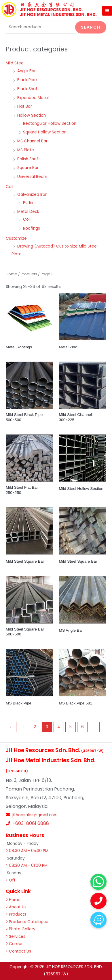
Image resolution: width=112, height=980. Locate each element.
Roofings (32, 228)
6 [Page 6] (82, 727)
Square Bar (28, 168)
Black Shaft (28, 89)
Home (12, 274)
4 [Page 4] (59, 727)
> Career (14, 944)
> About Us (16, 907)
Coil (10, 187)
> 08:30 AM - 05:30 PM (27, 851)
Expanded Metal (33, 98)
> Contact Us (18, 951)
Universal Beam (32, 177)
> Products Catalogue (27, 922)
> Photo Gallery (21, 929)
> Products (16, 914)
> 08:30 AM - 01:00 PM (27, 865)
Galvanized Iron (32, 195)
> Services (16, 937)
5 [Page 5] (71, 727)
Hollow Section (32, 115)
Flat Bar (25, 106)
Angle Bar (26, 71)
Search (91, 27)
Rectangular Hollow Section (50, 123)
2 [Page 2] (35, 727)
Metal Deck (28, 212)
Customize (16, 238)
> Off (11, 880)
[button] (98, 920)
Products (29, 274)
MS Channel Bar (32, 141)
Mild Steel (15, 63)
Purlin (28, 203)
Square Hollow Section (45, 132)
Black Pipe (27, 80)
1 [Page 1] (23, 727)
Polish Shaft (29, 159)
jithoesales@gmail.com (35, 815)
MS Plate (26, 150)
